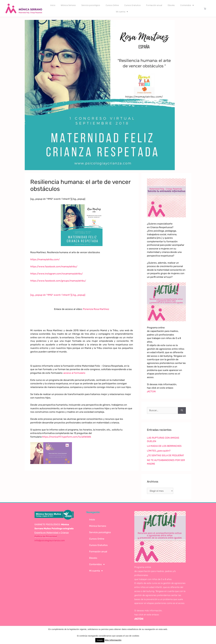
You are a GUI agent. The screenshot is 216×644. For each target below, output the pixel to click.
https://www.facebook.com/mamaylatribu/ (54, 267)
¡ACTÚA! (151, 391)
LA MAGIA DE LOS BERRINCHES (164, 446)
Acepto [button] (100, 640)
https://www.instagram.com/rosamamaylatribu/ (57, 274)
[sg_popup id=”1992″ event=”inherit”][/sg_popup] (58, 295)
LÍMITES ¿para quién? (159, 451)
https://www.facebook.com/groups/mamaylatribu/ (58, 281)
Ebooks (171, 5)
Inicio (53, 5)
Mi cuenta (122, 12)
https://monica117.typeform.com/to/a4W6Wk (67, 437)
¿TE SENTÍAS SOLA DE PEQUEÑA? (165, 455)
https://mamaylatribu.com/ (45, 259)
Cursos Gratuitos (132, 5)
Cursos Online (112, 5)
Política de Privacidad (46, 536)
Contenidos (187, 5)
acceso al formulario (74, 373)
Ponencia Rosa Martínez (96, 309)
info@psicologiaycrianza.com (50, 540)
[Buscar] (182, 410)
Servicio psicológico (91, 5)
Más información (113, 640)
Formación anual (154, 5)
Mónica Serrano (68, 5)
